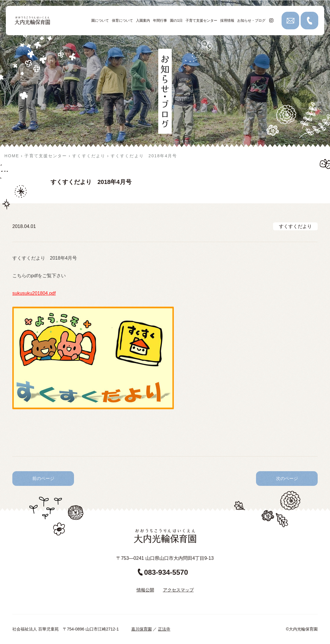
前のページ (43, 478)
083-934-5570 (163, 572)
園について (100, 21)
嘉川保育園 (142, 629)
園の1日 (176, 21)
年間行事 (160, 21)
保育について (122, 21)
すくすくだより (295, 226)
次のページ (287, 478)
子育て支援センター (201, 21)
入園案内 (143, 21)
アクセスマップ (178, 590)
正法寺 (164, 629)
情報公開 (145, 590)
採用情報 (227, 21)
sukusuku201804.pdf (34, 293)
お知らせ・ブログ (251, 21)
